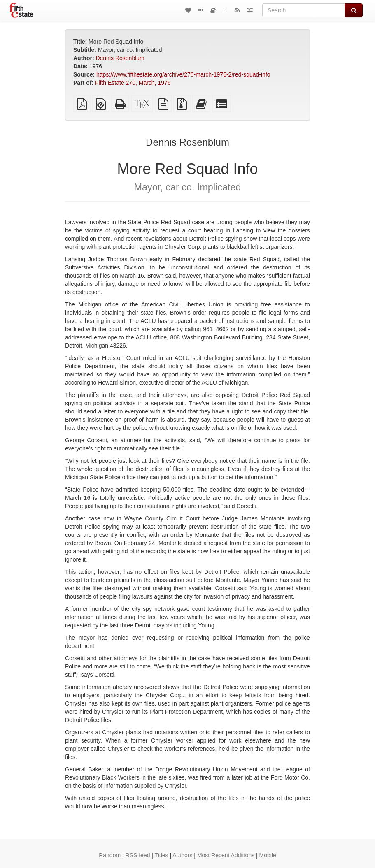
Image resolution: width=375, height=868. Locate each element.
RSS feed (138, 855)
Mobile (268, 855)
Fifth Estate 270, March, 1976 (133, 83)
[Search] (304, 10)
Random (110, 855)
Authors (182, 855)
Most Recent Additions (226, 855)
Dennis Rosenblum (120, 58)
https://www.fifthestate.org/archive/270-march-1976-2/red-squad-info (183, 74)
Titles (162, 855)
